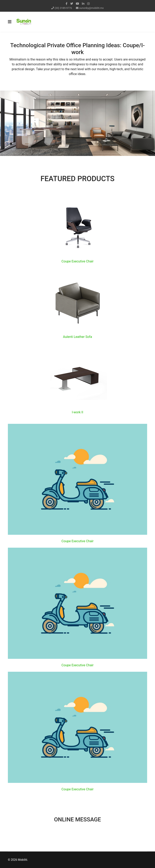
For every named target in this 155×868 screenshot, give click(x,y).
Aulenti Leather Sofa (77, 337)
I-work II (77, 412)
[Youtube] (77, 4)
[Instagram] (88, 4)
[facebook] (67, 4)
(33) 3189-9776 (63, 8)
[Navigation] (10, 22)
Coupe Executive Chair (78, 261)
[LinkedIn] (83, 4)
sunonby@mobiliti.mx (92, 8)
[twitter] (72, 4)
